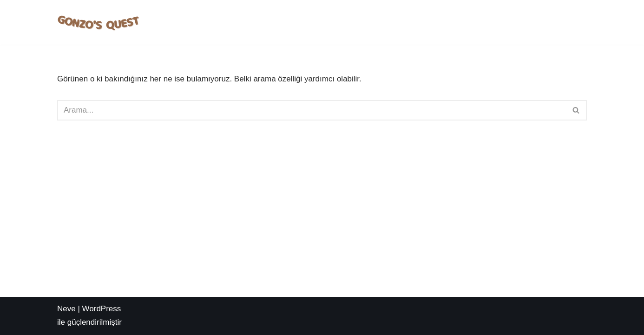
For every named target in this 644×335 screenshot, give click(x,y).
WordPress (102, 309)
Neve (66, 309)
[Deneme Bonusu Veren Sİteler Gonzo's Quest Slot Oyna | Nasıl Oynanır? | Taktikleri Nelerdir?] (99, 22)
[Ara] (312, 110)
